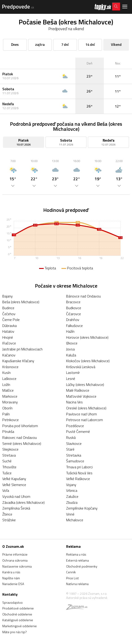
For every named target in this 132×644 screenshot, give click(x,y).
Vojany (71, 485)
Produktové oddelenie (18, 608)
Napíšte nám (11, 578)
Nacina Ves (74, 402)
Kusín (6, 373)
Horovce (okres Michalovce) (87, 337)
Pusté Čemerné (78, 431)
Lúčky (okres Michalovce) (85, 385)
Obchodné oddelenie (17, 614)
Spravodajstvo (12, 602)
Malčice (8, 390)
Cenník (71, 572)
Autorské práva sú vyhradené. (87, 598)
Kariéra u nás (11, 572)
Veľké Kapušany (14, 479)
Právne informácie (15, 554)
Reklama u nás (76, 554)
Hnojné (8, 337)
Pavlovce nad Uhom (81, 414)
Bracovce (73, 302)
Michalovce (75, 520)
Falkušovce (74, 326)
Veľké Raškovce (78, 479)
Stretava (9, 455)
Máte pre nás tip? (15, 632)
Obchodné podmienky (82, 566)
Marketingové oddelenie (20, 626)
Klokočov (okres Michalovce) (88, 361)
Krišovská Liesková (81, 367)
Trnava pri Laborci (79, 467)
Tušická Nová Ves (79, 473)
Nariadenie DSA (13, 584)
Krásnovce (10, 367)
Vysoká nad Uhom (16, 496)
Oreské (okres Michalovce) (86, 408)
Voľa (6, 490)
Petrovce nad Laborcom (84, 420)
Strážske (9, 520)
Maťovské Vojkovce (81, 396)
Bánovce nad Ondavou (83, 296)
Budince (8, 308)
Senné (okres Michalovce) (22, 443)
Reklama (73, 546)
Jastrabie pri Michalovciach (22, 349)
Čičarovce (74, 314)
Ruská (71, 437)
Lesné (71, 379)
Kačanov (9, 355)
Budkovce (74, 308)
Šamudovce (75, 461)
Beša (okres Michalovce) (21, 302)
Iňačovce (9, 343)
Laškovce (9, 379)
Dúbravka (9, 326)
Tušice (7, 473)
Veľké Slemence (14, 485)
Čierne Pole (11, 320)
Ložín (6, 385)
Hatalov (8, 331)
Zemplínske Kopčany (82, 508)
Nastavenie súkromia (17, 566)
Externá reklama (77, 560)
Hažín (70, 331)
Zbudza (72, 502)
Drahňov (73, 320)
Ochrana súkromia (15, 560)
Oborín (7, 408)
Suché (7, 461)
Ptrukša (8, 431)
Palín (6, 414)
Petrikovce (11, 420)
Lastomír (73, 373)
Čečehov (9, 314)
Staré (70, 449)
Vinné (70, 514)
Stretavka (74, 455)
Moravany (10, 402)
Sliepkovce (10, 449)
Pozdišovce (75, 426)
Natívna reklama (77, 584)
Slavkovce (74, 443)
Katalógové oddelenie (18, 620)
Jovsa (70, 349)
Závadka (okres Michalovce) (23, 502)
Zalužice (72, 496)
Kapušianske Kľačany (18, 361)
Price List (72, 578)
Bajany (8, 296)
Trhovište (9, 467)
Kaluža (71, 355)
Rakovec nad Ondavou (20, 437)
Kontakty (10, 594)
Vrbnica (72, 490)
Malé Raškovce (78, 390)
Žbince (7, 514)
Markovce (10, 396)
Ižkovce (72, 343)
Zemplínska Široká (16, 508)
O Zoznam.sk (13, 546)
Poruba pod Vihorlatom (20, 426)
